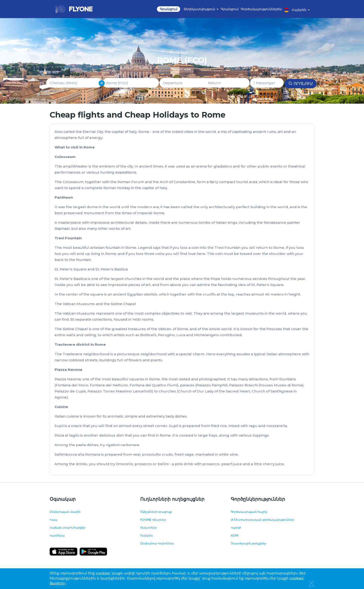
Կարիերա (57, 535)
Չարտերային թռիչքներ (249, 543)
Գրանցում (169, 9)
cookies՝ (103, 573)
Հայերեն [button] (297, 10)
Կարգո (236, 528)
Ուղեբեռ (146, 535)
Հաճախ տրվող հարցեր (68, 528)
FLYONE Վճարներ (153, 520)
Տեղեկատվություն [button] (201, 9)
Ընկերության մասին (65, 512)
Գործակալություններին (261, 9)
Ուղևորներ (149, 528)
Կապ (54, 520)
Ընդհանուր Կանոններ (157, 543)
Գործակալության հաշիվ (249, 512)
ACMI (234, 535)
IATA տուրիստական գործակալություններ (262, 520)
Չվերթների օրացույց (156, 512)
